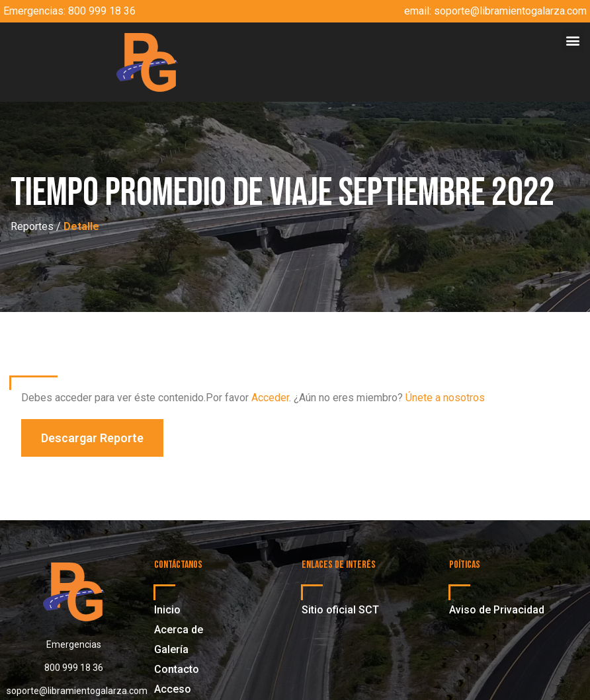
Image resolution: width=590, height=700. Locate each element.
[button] (572, 40)
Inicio (167, 610)
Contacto (177, 669)
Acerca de (179, 630)
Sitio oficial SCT (340, 610)
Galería (171, 649)
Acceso (173, 689)
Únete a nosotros (445, 398)
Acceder (270, 398)
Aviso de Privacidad (497, 610)
